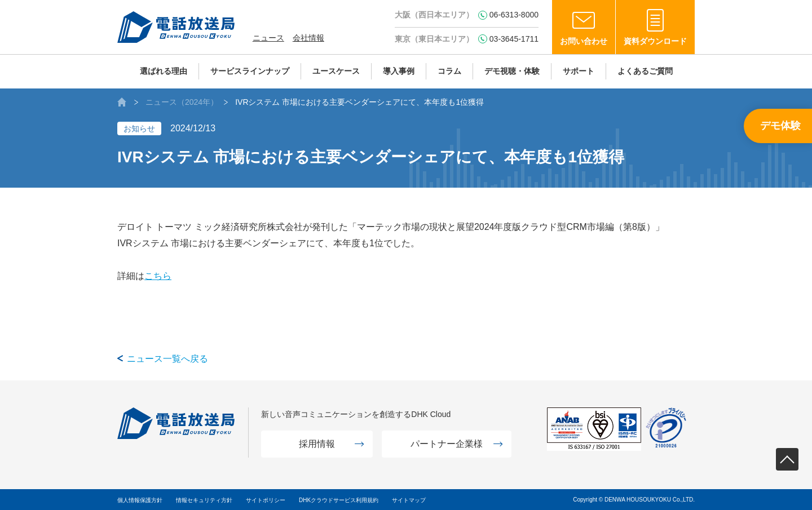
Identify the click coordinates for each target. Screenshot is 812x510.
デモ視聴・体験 (512, 71)
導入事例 (399, 71)
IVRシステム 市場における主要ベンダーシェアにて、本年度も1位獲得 (359, 102)
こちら (158, 276)
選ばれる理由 (164, 71)
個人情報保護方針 (140, 500)
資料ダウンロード (655, 41)
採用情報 (317, 444)
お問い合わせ (584, 41)
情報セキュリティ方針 (204, 500)
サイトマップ (409, 500)
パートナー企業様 (447, 444)
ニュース (268, 38)
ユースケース (336, 71)
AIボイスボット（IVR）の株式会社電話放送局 (122, 102)
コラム (449, 71)
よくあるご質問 (645, 71)
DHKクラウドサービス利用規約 (339, 500)
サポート (579, 71)
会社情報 (308, 38)
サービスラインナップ (250, 71)
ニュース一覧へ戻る (167, 359)
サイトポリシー (266, 500)
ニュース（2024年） (182, 102)
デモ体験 (780, 126)
